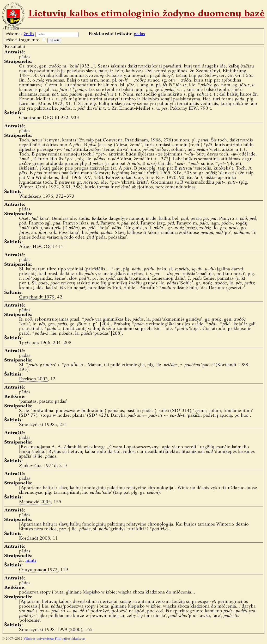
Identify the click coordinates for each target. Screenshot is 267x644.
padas (139, 34)
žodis (29, 34)
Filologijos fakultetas (70, 639)
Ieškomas (19, 34)
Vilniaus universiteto (39, 639)
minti (31, 561)
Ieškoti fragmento (22, 40)
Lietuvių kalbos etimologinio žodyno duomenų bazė (146, 14)
